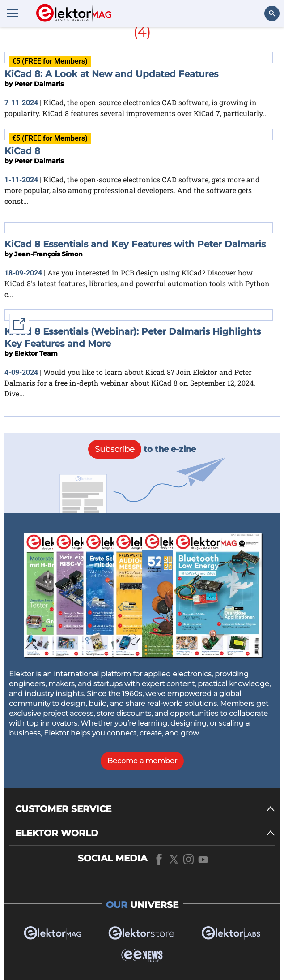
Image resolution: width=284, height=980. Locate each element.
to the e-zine (142, 449)
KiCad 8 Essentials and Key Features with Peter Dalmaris (135, 244)
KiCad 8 (22, 151)
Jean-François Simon (49, 254)
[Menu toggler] (13, 13)
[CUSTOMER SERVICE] (145, 809)
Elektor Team (36, 353)
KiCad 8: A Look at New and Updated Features (111, 74)
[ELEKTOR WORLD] (145, 833)
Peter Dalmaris (39, 84)
